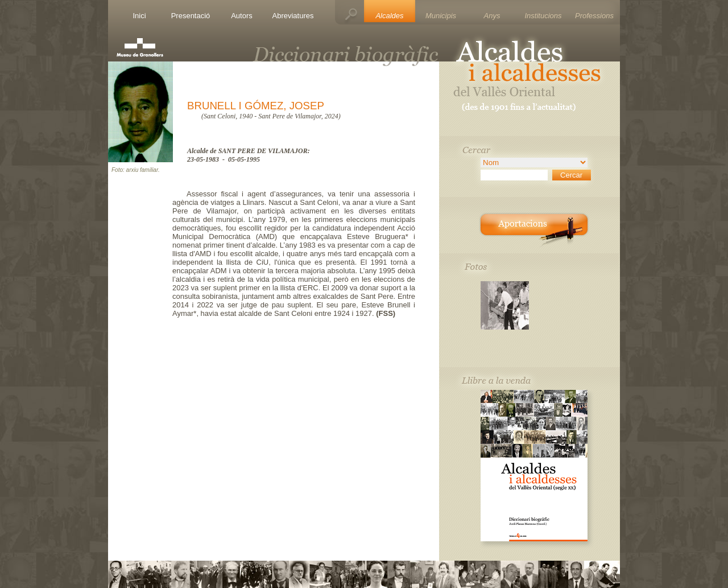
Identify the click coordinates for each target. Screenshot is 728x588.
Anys (492, 16)
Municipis (441, 16)
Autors (242, 16)
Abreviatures (293, 16)
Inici (139, 16)
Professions (594, 16)
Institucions (543, 16)
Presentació (191, 16)
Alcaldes (389, 16)
